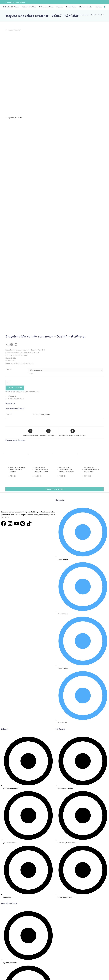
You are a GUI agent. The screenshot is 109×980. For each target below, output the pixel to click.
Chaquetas (38, 345)
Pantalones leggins (19, 345)
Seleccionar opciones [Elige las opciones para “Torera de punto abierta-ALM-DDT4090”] (54, 367)
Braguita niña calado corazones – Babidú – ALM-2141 (85, 15)
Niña (11, 345)
